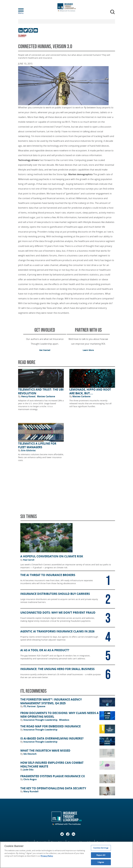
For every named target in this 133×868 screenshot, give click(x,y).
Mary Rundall (31, 791)
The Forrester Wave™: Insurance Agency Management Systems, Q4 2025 (51, 701)
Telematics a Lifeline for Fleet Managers (37, 445)
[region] (66, 855)
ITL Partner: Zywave (34, 706)
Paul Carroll (29, 560)
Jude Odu (28, 770)
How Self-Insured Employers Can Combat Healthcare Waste (52, 765)
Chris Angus (30, 779)
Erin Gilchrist (28, 450)
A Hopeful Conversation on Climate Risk (52, 556)
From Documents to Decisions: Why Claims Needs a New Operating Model (59, 715)
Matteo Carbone (46, 396)
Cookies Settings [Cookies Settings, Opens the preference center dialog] (101, 848)
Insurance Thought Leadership (41, 720)
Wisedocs (64, 720)
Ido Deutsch (30, 754)
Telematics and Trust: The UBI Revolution (41, 391)
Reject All (101, 855)
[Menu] (25, 10)
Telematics (22, 36)
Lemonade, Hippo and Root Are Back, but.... (90, 391)
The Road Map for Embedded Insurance (50, 726)
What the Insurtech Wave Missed (45, 751)
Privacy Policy (47, 856)
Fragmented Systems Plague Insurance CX (53, 776)
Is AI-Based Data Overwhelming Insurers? (52, 739)
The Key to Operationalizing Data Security (53, 788)
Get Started (45, 350)
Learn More (88, 350)
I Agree (101, 862)
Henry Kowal (29, 396)
